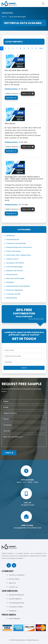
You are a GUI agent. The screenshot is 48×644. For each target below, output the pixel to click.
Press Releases (14, 619)
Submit (9, 453)
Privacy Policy (14, 579)
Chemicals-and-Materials (16, 243)
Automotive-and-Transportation (19, 255)
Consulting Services (17, 603)
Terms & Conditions (17, 575)
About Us (12, 583)
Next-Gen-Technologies (15, 278)
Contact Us (13, 587)
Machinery (10, 282)
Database (13, 611)
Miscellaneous (12, 298)
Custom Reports (15, 599)
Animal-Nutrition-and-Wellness (18, 286)
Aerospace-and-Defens (15, 263)
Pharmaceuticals (13, 239)
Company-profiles (13, 294)
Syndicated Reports (16, 595)
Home (4, 17)
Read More (11, 98)
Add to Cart (28, 94)
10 (28, 48)
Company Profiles (16, 607)
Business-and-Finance (15, 271)
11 (32, 48)
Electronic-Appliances (15, 290)
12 (36, 48)
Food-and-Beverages (14, 267)
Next (41, 48)
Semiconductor (12, 274)
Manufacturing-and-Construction (19, 247)
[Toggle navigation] (43, 4)
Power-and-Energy (13, 251)
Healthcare (11, 236)
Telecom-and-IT (13, 259)
